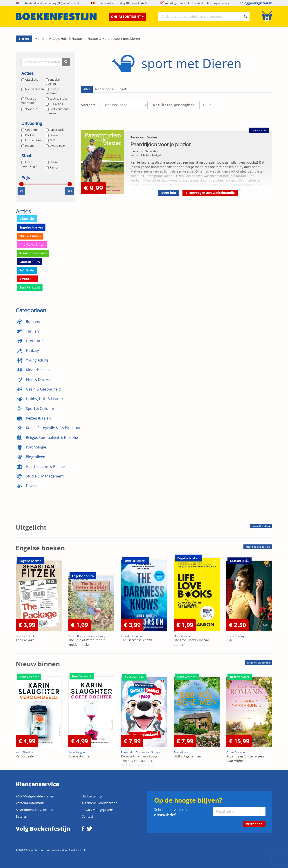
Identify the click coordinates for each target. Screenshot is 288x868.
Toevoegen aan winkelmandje (210, 193)
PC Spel (28, 146)
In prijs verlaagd (52, 91)
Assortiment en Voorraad (35, 810)
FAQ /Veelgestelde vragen (35, 796)
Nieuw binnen (33, 89)
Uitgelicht (30, 80)
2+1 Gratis (54, 104)
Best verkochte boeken (58, 111)
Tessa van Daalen (144, 137)
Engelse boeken (53, 82)
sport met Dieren (127, 39)
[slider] (21, 184)
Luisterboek (31, 140)
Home (40, 39)
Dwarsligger (55, 146)
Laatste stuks (56, 98)
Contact (87, 816)
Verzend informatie (30, 803)
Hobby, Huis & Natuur (66, 39)
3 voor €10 (30, 109)
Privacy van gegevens (98, 810)
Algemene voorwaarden (100, 803)
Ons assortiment (127, 17)
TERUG (24, 39)
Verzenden (254, 824)
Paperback (55, 130)
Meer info (169, 193)
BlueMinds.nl (77, 850)
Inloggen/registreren (256, 3)
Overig (52, 135)
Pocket (28, 135)
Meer (261, 526)
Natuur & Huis (98, 39)
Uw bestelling (92, 796)
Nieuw (52, 162)
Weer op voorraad (29, 101)
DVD (51, 140)
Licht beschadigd (29, 164)
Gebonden (30, 130)
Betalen (21, 816)
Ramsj (52, 167)
